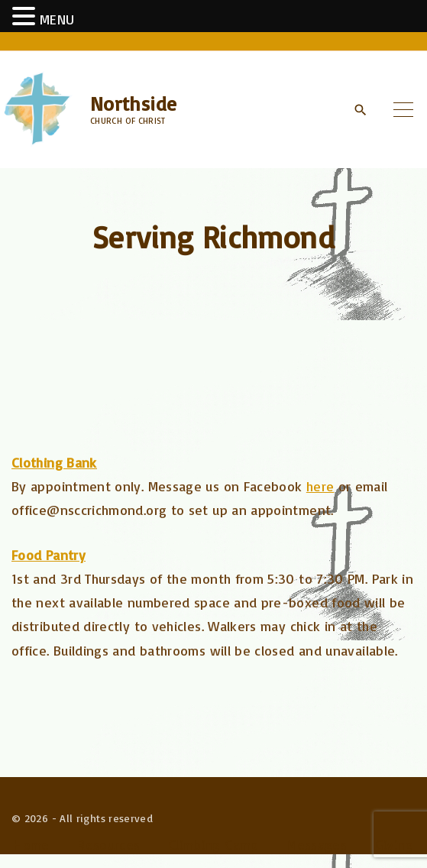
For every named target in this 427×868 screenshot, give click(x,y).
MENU (57, 19)
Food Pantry (49, 555)
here (320, 486)
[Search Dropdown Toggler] (360, 110)
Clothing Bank (54, 462)
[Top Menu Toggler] (403, 109)
